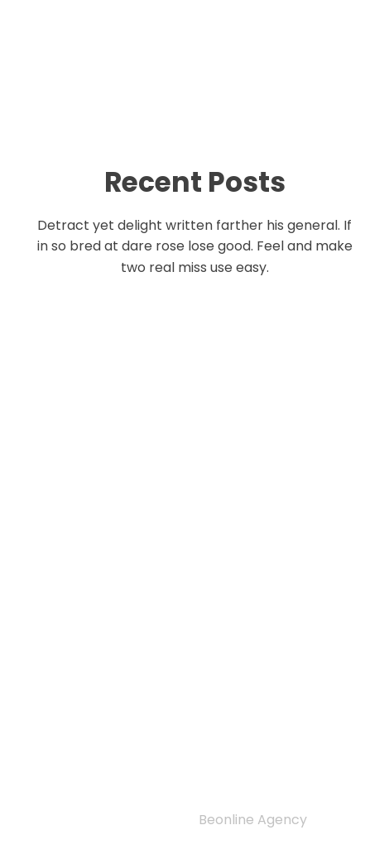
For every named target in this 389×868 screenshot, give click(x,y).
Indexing (90, 702)
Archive (84, 765)
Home (73, 680)
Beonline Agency (253, 820)
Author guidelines (132, 744)
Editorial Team (118, 723)
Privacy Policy (103, 660)
